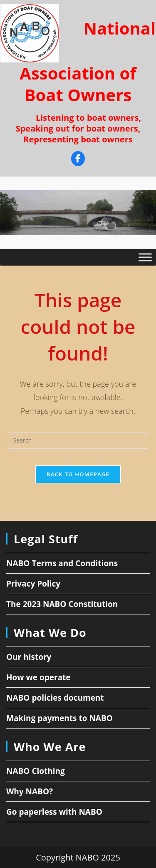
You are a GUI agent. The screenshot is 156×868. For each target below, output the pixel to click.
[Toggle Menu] (145, 257)
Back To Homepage (78, 474)
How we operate (38, 677)
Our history (29, 657)
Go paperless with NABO (54, 812)
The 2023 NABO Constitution (62, 604)
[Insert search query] (78, 440)
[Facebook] (78, 160)
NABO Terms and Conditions (62, 563)
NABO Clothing (36, 771)
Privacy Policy (33, 584)
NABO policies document (55, 698)
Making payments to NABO (59, 718)
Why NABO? (30, 791)
